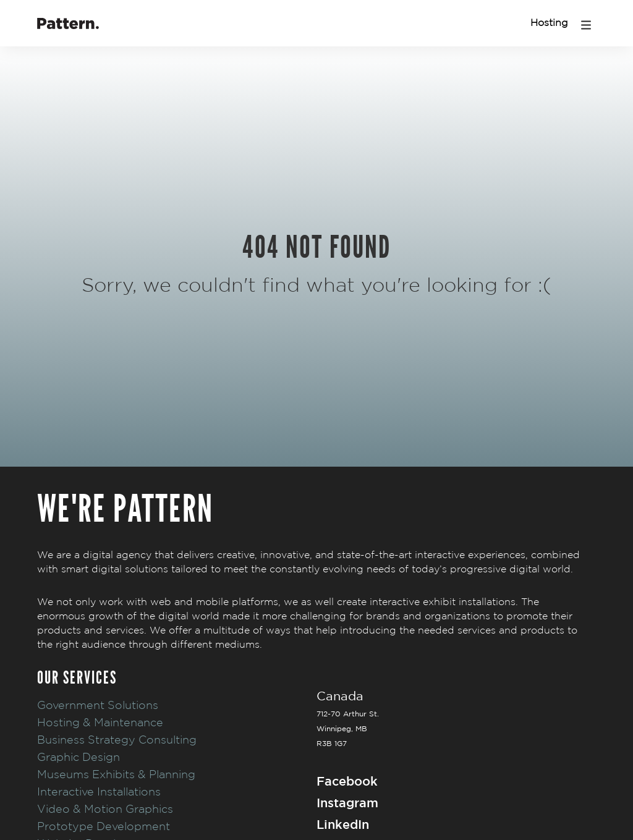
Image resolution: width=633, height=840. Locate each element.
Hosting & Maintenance (100, 722)
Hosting (549, 23)
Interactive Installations (99, 791)
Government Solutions (98, 705)
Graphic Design (79, 757)
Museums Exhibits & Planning (116, 774)
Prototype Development (104, 826)
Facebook (347, 781)
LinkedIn (343, 824)
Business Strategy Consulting (117, 740)
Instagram (347, 803)
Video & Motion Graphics (105, 809)
